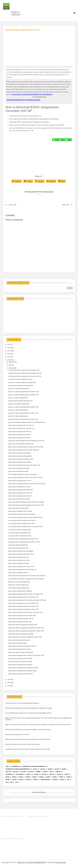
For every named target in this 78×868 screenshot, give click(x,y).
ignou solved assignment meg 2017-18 (21, 567)
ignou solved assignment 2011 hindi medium (23, 668)
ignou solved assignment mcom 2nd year (22, 570)
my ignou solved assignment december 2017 (23, 539)
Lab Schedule (20, 774)
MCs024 (55, 777)
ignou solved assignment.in (18, 643)
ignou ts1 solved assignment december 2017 (23, 419)
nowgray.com (61, 862)
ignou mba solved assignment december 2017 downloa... (27, 576)
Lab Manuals (9, 774)
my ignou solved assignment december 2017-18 (24, 542)
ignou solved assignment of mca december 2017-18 (25, 477)
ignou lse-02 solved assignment (19, 582)
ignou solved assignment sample (19, 438)
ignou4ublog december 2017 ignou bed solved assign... (26, 579)
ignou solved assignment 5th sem (20, 435)
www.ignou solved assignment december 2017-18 (25, 373)
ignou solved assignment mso (18, 548)
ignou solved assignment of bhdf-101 (21, 490)
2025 (9, 345)
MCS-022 (59, 774)
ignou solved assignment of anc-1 (20, 487)
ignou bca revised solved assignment (21, 444)
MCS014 (21, 777)
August (11, 362)
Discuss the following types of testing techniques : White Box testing (28, 730)
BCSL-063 (31, 772)
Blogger (43, 792)
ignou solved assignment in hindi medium (23, 671)
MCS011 (67, 774)
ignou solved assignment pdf (18, 471)
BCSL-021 (15, 772)
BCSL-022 (23, 772)
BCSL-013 (8, 772)
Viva (17, 782)
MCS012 (8, 777)
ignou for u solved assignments (19, 389)
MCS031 (61, 777)
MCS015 (28, 777)
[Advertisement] (39, 47)
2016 (9, 683)
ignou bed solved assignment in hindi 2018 (23, 625)
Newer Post (13, 205)
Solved (62, 780)
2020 (9, 357)
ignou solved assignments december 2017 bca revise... (26, 447)
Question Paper (45, 780)
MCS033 (8, 780)
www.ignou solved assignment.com (20, 379)
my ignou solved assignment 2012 (20, 536)
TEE (7, 782)
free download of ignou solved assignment (23, 474)
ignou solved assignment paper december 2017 (24, 465)
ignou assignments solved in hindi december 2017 (25, 637)
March (11, 368)
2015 (9, 686)
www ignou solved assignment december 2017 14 (25, 376)
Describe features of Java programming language (22, 703)
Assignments (15, 766)
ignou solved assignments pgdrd (19, 453)
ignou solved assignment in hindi (19, 649)
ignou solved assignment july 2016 (20, 622)
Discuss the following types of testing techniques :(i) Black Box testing (28, 708)
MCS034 (14, 780)
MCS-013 (44, 774)
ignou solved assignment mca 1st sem (21, 425)
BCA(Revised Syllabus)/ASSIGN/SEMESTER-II (18, 769)
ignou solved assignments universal (20, 401)
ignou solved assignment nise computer (22, 514)
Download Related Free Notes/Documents (23, 100)
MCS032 (69, 777)
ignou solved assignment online (19, 499)
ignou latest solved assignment (19, 588)
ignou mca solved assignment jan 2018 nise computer (26, 502)
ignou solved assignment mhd (19, 563)
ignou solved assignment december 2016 (22, 616)
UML (11, 782)
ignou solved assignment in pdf (19, 640)
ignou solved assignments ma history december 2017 (26, 655)
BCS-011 (35, 769)
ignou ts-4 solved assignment (18, 410)
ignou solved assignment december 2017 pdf (23, 450)
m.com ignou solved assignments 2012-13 (22, 520)
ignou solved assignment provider (20, 462)
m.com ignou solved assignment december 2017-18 (25, 517)
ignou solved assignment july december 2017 (23, 606)
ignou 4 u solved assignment (18, 398)
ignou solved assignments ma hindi (20, 658)
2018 (9, 360)
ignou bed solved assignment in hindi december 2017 (26, 628)
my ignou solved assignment (18, 545)
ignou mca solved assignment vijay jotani (22, 382)
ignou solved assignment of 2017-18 (20, 493)
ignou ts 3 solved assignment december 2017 (23, 407)
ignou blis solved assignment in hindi (21, 634)
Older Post (66, 205)
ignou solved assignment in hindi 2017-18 (22, 646)
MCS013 (14, 777)
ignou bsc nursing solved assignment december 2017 (26, 505)
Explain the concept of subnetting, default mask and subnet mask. (28, 749)
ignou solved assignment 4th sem (20, 432)
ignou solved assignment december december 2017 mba (27, 600)
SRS (68, 780)
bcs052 (64, 769)
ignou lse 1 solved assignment (18, 585)
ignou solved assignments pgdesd (20, 456)
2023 (9, 348)
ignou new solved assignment (18, 508)
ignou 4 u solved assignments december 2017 (24, 392)
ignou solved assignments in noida (20, 511)
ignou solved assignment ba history (20, 665)
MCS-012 (36, 774)
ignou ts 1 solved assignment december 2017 (23, 413)
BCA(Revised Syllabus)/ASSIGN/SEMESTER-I (34, 766)
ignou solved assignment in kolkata (20, 591)
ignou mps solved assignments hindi (21, 652)
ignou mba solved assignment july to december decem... (27, 422)
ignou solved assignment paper (19, 468)
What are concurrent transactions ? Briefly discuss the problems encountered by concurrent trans (38, 725)
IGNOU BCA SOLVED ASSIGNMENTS (31, 862)
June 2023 (58, 772)
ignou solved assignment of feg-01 (20, 496)
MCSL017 (36, 780)
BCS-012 (43, 769)
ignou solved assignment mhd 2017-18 (21, 554)
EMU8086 (38, 772)
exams (45, 772)
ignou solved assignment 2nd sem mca (22, 428)
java (51, 772)
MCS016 (34, 777)
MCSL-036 (28, 780)
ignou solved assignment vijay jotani (21, 386)
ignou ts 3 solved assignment (18, 416)
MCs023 (48, 777)
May (10, 365)
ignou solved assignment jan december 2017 (23, 597)
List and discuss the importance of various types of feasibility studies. (28, 713)
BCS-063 (57, 769)
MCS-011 (29, 774)
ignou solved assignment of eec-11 (20, 481)
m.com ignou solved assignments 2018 (21, 524)
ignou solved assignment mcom (19, 560)
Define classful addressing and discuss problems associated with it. (28, 739)
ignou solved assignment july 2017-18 (21, 619)
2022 (9, 351)
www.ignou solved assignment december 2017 (24, 370)
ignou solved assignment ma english (21, 551)
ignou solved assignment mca (18, 573)
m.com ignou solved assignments (20, 530)
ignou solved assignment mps (18, 557)
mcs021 (41, 777)
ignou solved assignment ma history (21, 674)
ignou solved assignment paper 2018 (21, 459)
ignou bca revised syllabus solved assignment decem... (27, 441)
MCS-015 (51, 774)
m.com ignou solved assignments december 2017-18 (26, 527)
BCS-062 (50, 769)
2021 (9, 354)
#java (7, 766)
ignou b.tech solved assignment (19, 404)
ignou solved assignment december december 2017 (26, 594)
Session (55, 780)
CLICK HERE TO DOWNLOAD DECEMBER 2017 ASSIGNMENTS (32, 94)
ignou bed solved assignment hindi (20, 662)
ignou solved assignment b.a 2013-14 (17, 735)
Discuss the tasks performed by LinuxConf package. (23, 744)
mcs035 (21, 780)
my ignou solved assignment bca (19, 533)
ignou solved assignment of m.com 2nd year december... (27, 484)
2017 (9, 680)
